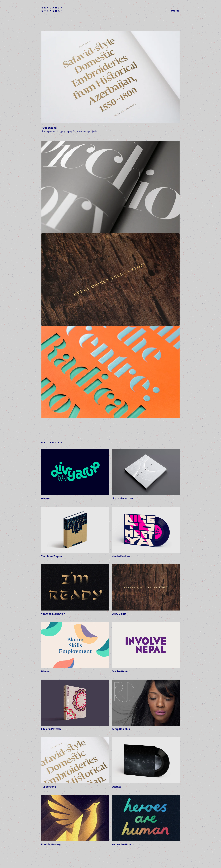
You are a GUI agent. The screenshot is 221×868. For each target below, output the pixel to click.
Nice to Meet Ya (121, 556)
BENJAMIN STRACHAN (52, 9)
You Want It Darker (53, 614)
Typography (48, 787)
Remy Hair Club (121, 729)
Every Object (119, 614)
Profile (175, 11)
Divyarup (47, 499)
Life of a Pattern (51, 729)
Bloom (45, 671)
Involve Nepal (120, 671)
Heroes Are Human (123, 844)
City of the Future (122, 499)
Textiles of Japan (52, 556)
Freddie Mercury (51, 844)
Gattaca (117, 787)
